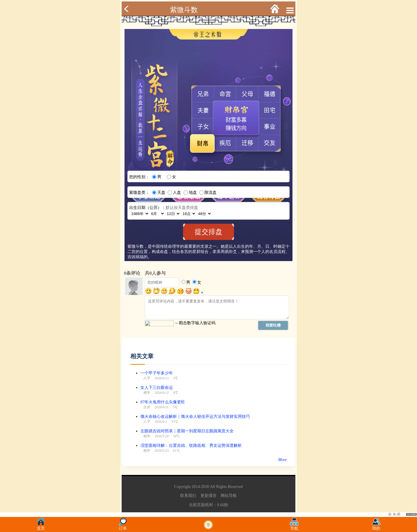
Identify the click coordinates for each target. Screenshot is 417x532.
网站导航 (229, 496)
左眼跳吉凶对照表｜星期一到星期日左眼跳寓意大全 (187, 431)
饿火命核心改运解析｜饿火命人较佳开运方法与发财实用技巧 (195, 417)
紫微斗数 (184, 10)
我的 (376, 527)
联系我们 (188, 496)
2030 (205, 487)
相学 (147, 393)
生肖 (147, 407)
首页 (41, 527)
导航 (294, 527)
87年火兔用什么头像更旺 (163, 402)
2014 (196, 487)
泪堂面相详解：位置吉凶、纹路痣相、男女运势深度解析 (191, 446)
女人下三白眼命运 (157, 388)
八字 (147, 378)
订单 (123, 527)
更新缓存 (209, 496)
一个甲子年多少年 (157, 373)
